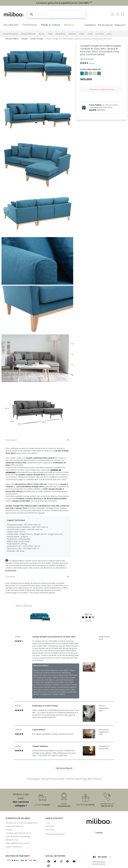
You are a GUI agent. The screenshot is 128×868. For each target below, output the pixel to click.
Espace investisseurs (14, 847)
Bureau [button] (42, 34)
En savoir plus (11, 570)
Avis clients (50, 826)
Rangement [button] (60, 34)
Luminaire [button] (100, 34)
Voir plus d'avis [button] (64, 768)
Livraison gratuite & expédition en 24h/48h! (64, 3)
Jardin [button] (90, 34)
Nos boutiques (105, 25)
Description (11, 440)
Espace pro (120, 25)
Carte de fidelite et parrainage (18, 836)
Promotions (30, 25)
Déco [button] (109, 34)
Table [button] (50, 34)
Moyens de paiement (14, 826)
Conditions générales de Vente (18, 833)
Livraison (9, 830)
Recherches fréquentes (55, 834)
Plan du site (50, 830)
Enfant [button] (82, 34)
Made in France (51, 25)
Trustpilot (99, 832)
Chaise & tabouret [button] (28, 34)
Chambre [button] (72, 34)
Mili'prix (69, 25)
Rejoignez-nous (12, 840)
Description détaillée (87, 59)
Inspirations (90, 25)
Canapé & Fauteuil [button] (10, 34)
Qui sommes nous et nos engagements (21, 823)
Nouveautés (11, 25)
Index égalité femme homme (18, 843)
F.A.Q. (48, 823)
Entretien (10, 577)
